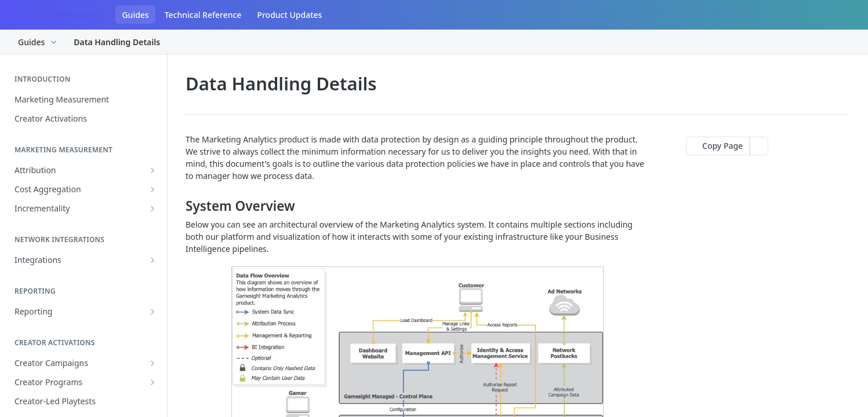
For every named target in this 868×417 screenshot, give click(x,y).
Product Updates (289, 15)
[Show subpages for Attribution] (152, 170)
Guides (135, 15)
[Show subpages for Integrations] (152, 260)
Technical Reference (203, 15)
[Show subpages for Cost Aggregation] (152, 189)
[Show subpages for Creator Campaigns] (152, 363)
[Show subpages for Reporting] (152, 312)
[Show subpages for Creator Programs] (152, 382)
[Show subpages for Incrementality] (152, 209)
